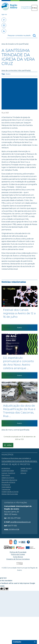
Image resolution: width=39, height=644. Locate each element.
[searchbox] (22, 35)
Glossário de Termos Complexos (18, 559)
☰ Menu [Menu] (34, 8)
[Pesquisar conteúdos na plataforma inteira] (35, 36)
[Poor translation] (6, 589)
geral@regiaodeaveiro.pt (20, 522)
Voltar (9, 445)
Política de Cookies (18, 554)
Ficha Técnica (18, 557)
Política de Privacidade (18, 552)
